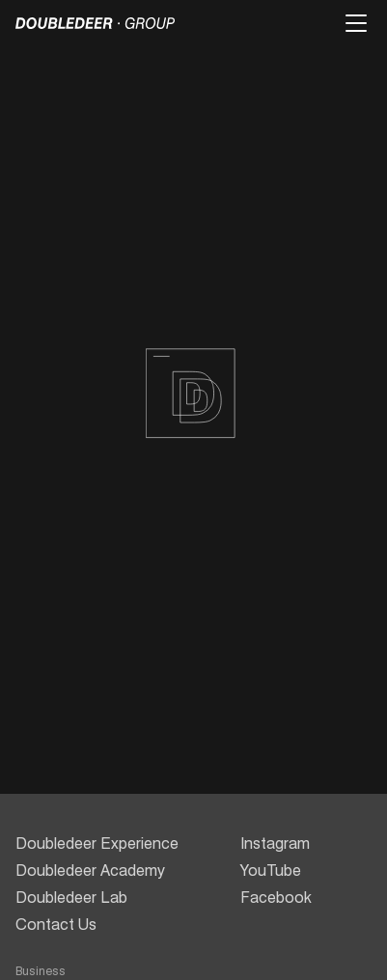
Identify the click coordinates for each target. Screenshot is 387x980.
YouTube (271, 871)
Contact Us (56, 925)
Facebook (276, 898)
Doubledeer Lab (71, 898)
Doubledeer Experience (97, 844)
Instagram (275, 844)
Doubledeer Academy (90, 871)
